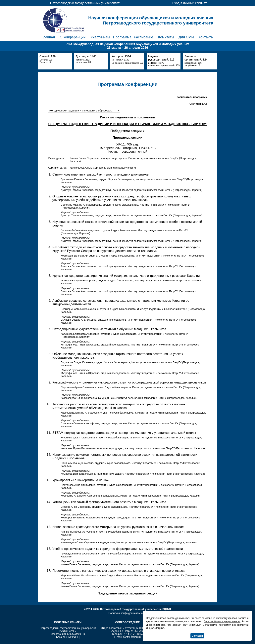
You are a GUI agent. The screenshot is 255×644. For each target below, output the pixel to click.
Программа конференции (127, 84)
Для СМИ (186, 37)
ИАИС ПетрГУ (68, 631)
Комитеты (166, 37)
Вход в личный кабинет (190, 3)
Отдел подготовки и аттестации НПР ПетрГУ (127, 628)
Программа (122, 37)
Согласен (197, 636)
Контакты (206, 37)
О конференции (73, 37)
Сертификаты (198, 104)
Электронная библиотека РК (68, 634)
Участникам (100, 37)
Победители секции (128, 131)
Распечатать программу (192, 97)
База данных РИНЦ (68, 637)
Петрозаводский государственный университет (68, 628)
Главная (48, 37)
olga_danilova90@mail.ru (121, 168)
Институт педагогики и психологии (128, 117)
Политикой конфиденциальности (222, 622)
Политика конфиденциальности (127, 613)
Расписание (144, 37)
